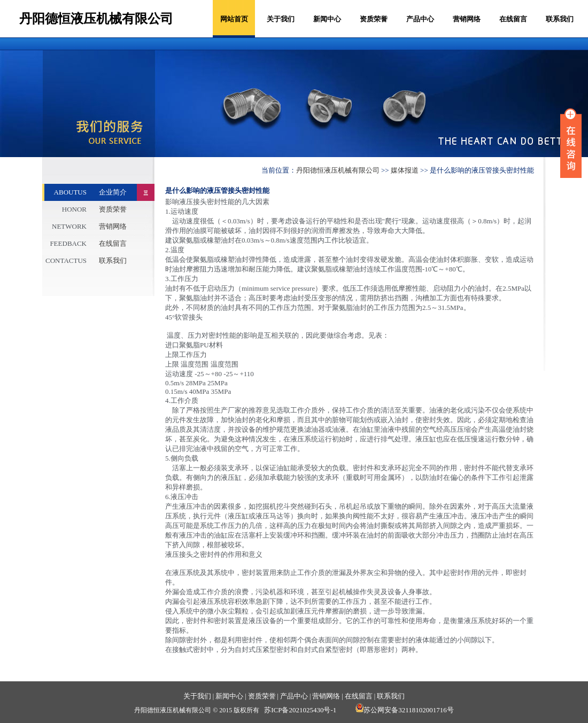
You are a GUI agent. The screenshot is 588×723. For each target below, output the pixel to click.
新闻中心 (327, 19)
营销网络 (467, 19)
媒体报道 (405, 170)
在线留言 (513, 19)
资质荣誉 (374, 19)
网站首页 (234, 19)
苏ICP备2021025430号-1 (300, 710)
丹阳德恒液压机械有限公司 (338, 170)
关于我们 (281, 19)
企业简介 (113, 192)
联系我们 (560, 19)
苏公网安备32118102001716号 (405, 710)
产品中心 (420, 19)
